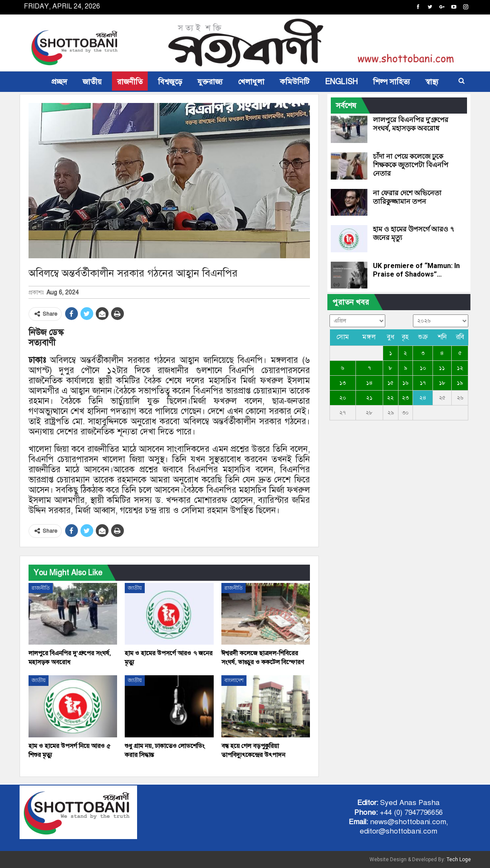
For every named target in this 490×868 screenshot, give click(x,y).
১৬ (405, 383)
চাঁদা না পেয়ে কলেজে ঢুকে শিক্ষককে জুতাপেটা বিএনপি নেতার (411, 165)
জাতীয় (92, 82)
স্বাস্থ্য (432, 82)
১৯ (460, 383)
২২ (390, 398)
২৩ (405, 398)
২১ (369, 398)
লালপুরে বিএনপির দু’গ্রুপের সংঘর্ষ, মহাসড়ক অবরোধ (411, 124)
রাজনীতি (130, 82)
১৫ (390, 383)
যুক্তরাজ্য (210, 82)
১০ (423, 368)
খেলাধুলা (251, 82)
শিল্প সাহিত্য (391, 82)
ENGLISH (341, 82)
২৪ (423, 398)
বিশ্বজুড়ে (170, 82)
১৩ (342, 383)
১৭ (423, 383)
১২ (460, 368)
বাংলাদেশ (234, 680)
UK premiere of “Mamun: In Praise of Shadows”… (416, 270)
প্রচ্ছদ (59, 82)
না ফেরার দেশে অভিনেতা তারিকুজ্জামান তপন (407, 197)
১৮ (442, 383)
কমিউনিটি (295, 82)
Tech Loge (459, 859)
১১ (442, 368)
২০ (343, 398)
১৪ (369, 383)
